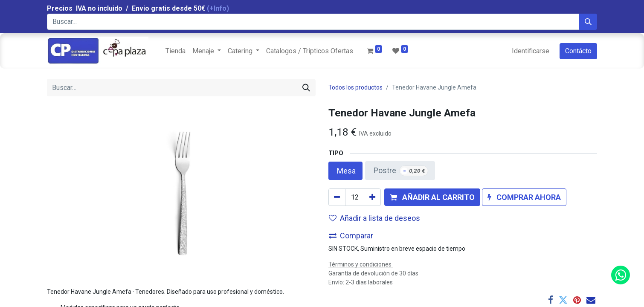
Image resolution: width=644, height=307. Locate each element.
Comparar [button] (351, 236)
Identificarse (531, 51)
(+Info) (218, 8)
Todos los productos (355, 87)
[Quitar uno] (337, 197)
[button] (432, 197)
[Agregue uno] (372, 197)
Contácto (578, 51)
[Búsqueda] (588, 22)
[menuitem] (176, 51)
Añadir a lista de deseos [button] (374, 218)
